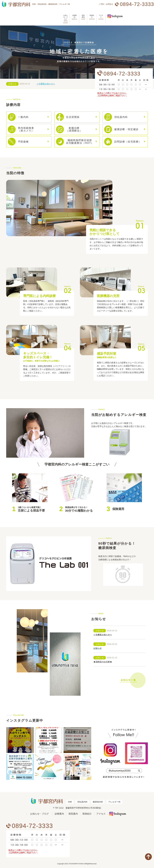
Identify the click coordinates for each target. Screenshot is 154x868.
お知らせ (12, 81)
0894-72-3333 (137, 4)
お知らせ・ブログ (38, 15)
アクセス (98, 15)
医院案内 (70, 15)
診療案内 (56, 15)
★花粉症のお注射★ (103, 659)
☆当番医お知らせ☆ (46, 81)
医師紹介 (84, 15)
